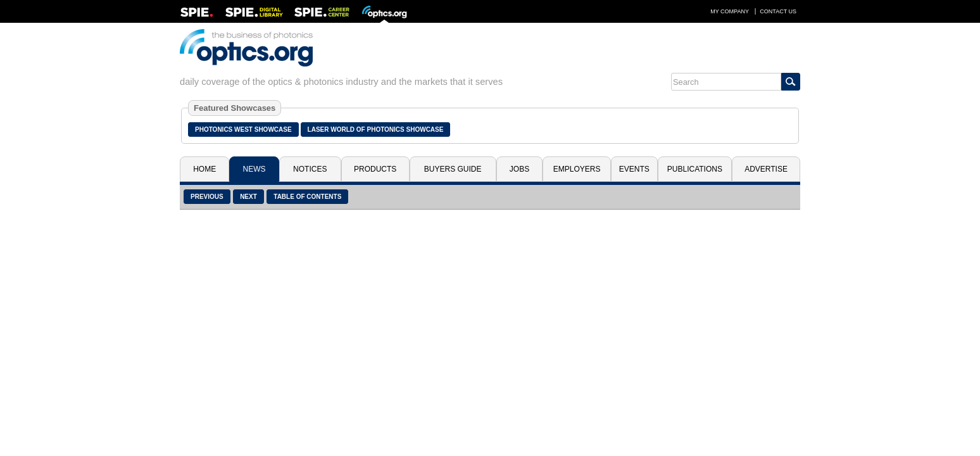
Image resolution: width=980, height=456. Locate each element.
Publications (695, 169)
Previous (207, 197)
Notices (310, 169)
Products (375, 169)
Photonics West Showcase (243, 130)
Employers (577, 169)
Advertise (766, 169)
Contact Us (778, 11)
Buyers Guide (453, 169)
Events (634, 169)
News (254, 169)
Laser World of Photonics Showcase (376, 130)
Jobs (519, 169)
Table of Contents (307, 197)
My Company (730, 11)
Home (204, 169)
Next (248, 197)
